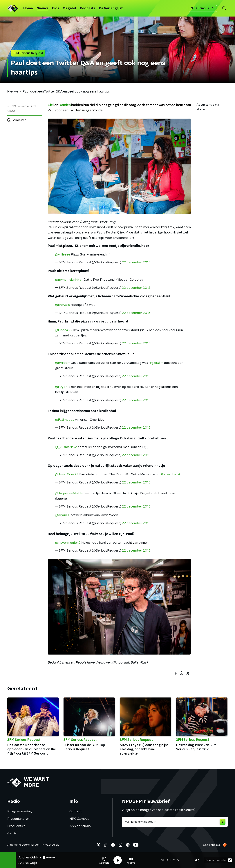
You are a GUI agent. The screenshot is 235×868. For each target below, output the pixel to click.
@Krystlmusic (171, 474)
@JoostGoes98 (67, 474)
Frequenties (16, 826)
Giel (51, 105)
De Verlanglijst (111, 8)
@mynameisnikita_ (69, 280)
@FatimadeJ (65, 420)
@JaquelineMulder (69, 493)
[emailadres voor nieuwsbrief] (175, 822)
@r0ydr (61, 387)
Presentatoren (18, 819)
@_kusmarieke (66, 447)
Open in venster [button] (219, 860)
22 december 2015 (136, 262)
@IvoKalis (62, 305)
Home (28, 8)
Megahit (70, 8)
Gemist (13, 833)
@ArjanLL (62, 515)
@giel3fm (156, 363)
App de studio (80, 826)
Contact (76, 811)
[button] (104, 860)
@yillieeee (63, 255)
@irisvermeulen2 (68, 543)
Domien (65, 105)
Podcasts (88, 8)
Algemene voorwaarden (23, 845)
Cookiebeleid (211, 845)
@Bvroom (63, 363)
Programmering (20, 811)
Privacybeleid (50, 845)
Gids (56, 8)
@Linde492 (64, 330)
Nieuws (42, 8)
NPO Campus (203, 8)
